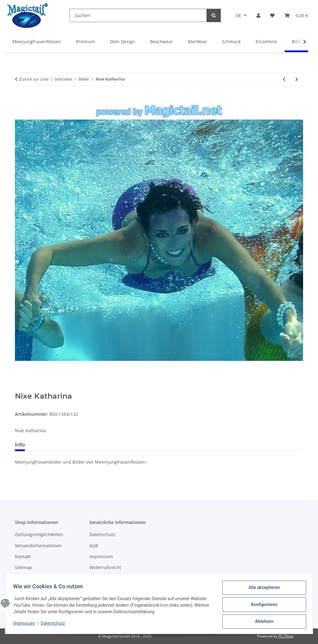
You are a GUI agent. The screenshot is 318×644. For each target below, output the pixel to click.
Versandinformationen (38, 546)
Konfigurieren (262, 606)
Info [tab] (20, 445)
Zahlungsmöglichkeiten (39, 534)
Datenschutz (55, 625)
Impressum (26, 625)
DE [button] (238, 15)
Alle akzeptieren (262, 590)
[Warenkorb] (296, 15)
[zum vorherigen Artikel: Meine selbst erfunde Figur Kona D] (284, 79)
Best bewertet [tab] (53, 445)
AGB (94, 546)
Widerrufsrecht (105, 567)
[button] (258, 15)
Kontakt (23, 556)
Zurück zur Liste (34, 79)
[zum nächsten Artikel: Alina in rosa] (297, 79)
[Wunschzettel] (272, 15)
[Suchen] (138, 15)
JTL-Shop (286, 636)
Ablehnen (262, 622)
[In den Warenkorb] (20, 388)
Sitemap (23, 567)
